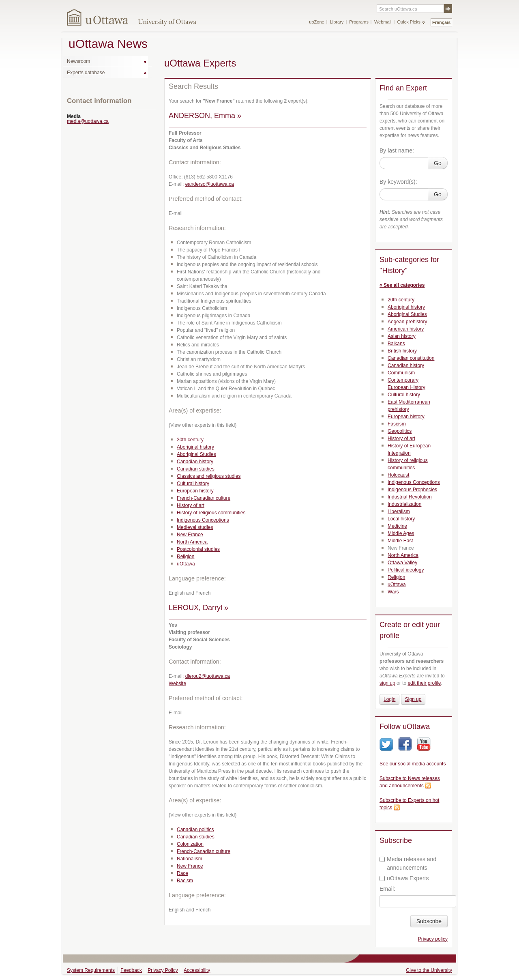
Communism (401, 373)
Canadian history (195, 462)
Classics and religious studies (209, 476)
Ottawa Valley (402, 563)
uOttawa (186, 564)
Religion (186, 557)
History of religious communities (211, 513)
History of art (191, 505)
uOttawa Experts (404, 878)
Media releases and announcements (408, 863)
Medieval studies (195, 527)
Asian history (402, 336)
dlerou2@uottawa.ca (208, 676)
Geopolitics (400, 431)
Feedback (131, 970)
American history (406, 329)
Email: (387, 889)
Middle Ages (401, 533)
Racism (185, 881)
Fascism (397, 424)
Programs (359, 22)
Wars (393, 592)
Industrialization (404, 504)
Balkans (396, 344)
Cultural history (193, 484)
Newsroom (78, 61)
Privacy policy (433, 939)
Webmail (383, 22)
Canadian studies (196, 469)
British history (402, 351)
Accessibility (197, 970)
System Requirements (91, 970)
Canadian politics (195, 830)
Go (438, 163)
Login (389, 699)
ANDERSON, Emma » (205, 116)
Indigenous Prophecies (412, 490)
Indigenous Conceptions (203, 520)
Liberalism (399, 511)
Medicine (397, 526)
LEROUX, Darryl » (198, 608)
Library (337, 22)
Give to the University (429, 970)
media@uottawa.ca (88, 121)
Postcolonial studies (198, 549)
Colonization (190, 844)
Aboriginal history (195, 447)
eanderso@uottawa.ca (210, 184)
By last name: (397, 150)
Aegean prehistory (407, 322)
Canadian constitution (411, 358)
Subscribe (429, 921)
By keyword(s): (398, 182)
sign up (387, 683)
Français (441, 22)
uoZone (316, 22)
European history (195, 491)
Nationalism (190, 859)
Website (177, 683)
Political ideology (406, 570)
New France (190, 535)
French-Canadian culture (204, 498)
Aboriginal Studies (196, 454)
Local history (401, 519)
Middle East (400, 541)
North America (192, 542)
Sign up (413, 699)
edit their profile (424, 683)
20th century (190, 440)
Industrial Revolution (410, 497)
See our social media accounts (413, 764)
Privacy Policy (163, 970)
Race (182, 873)
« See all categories (402, 285)
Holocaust (398, 475)
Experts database (86, 73)
